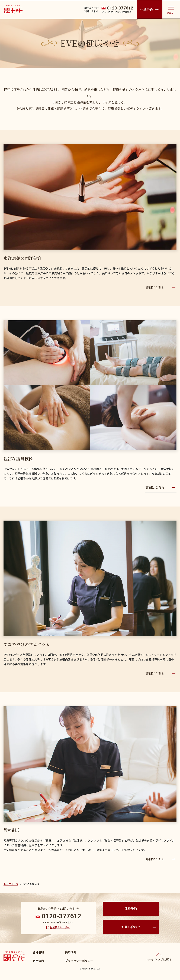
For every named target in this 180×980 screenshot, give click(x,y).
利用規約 (38, 961)
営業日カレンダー (60, 927)
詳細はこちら (161, 287)
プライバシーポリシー (79, 961)
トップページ (11, 884)
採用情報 (71, 952)
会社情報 (38, 952)
